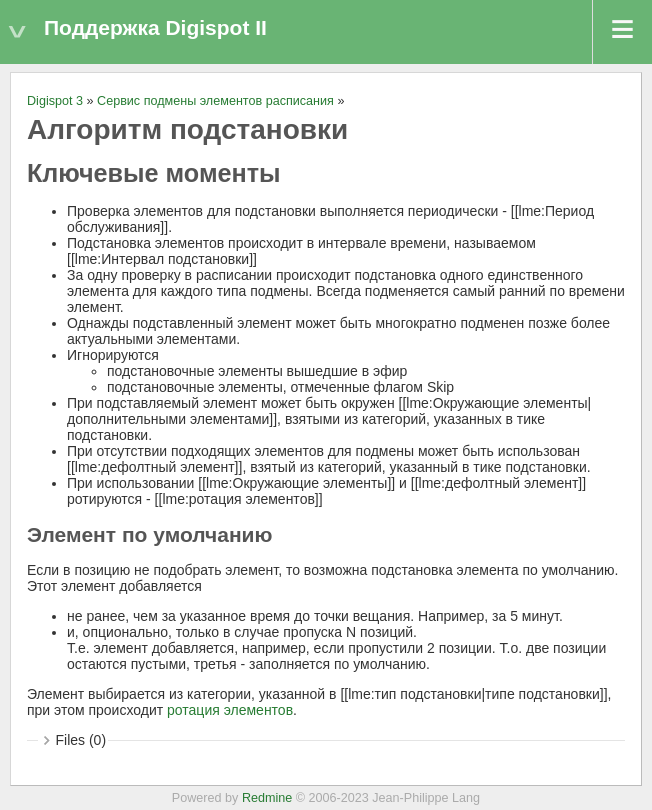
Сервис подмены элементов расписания (215, 101)
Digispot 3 (55, 101)
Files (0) (81, 740)
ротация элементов (230, 710)
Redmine (267, 798)
